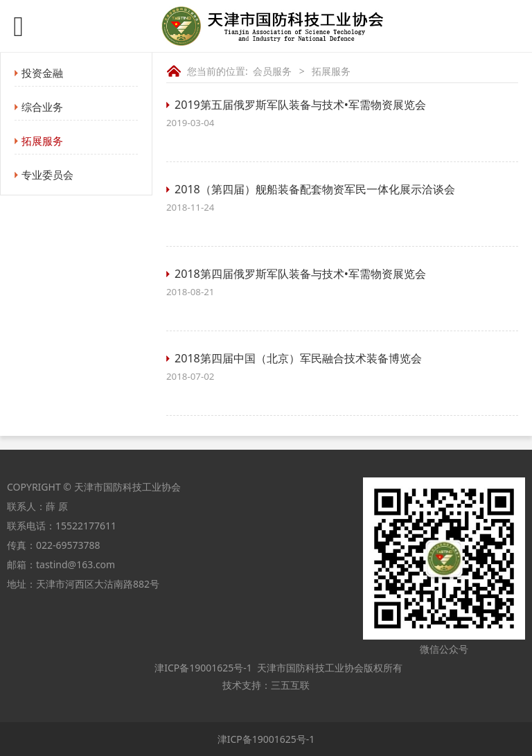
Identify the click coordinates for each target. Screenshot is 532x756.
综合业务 (42, 107)
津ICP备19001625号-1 (202, 668)
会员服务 (272, 71)
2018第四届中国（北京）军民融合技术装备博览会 (298, 358)
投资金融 (42, 73)
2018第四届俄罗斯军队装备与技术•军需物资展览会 (300, 274)
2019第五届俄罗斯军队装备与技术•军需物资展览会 (300, 105)
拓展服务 (42, 141)
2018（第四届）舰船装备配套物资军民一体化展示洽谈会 (315, 189)
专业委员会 (47, 175)
